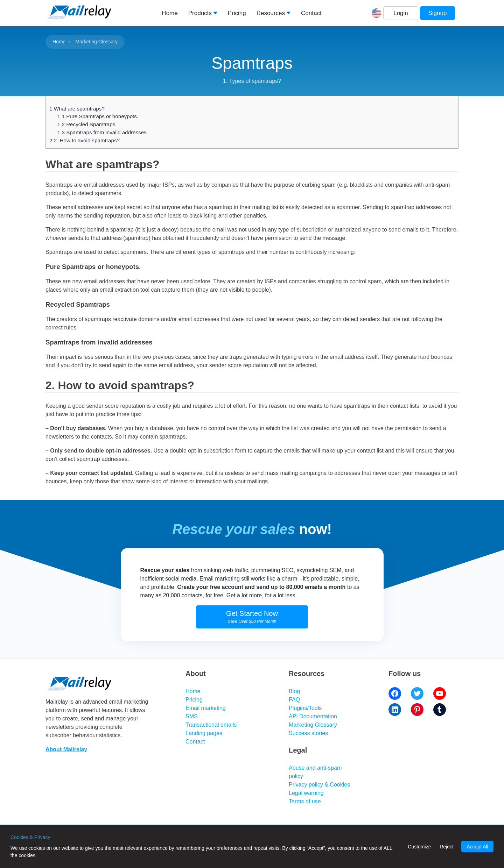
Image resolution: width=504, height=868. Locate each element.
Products (200, 13)
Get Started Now (252, 617)
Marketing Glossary (96, 42)
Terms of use (305, 801)
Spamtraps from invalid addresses (102, 132)
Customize (419, 847)
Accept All (477, 847)
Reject (447, 847)
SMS (192, 716)
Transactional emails (211, 725)
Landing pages (204, 733)
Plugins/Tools (305, 708)
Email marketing (206, 708)
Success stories (308, 733)
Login (401, 13)
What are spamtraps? (77, 109)
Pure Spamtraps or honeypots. (98, 116)
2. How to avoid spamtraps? (85, 140)
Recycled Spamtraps (86, 124)
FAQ (294, 700)
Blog (294, 691)
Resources (271, 13)
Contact (311, 13)
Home (170, 13)
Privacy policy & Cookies (319, 785)
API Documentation (313, 716)
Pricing (237, 13)
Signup (438, 13)
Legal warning (306, 793)
